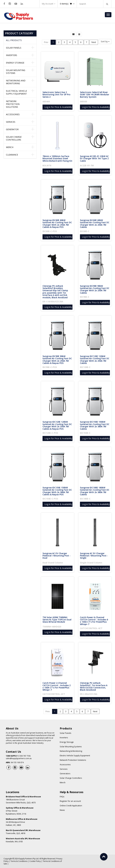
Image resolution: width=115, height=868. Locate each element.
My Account (49, 4)
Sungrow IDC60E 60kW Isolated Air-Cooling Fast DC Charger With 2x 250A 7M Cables (95, 224)
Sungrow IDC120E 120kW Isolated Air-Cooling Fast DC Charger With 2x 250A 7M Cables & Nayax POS (57, 425)
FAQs (62, 797)
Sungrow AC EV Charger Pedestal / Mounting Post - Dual (57, 556)
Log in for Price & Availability (58, 107)
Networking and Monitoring (16, 82)
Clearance (12, 155)
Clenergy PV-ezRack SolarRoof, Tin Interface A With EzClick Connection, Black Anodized (94, 686)
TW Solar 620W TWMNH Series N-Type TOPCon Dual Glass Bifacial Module (57, 620)
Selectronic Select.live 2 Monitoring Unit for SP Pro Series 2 (57, 95)
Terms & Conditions (19, 861)
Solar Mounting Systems (16, 72)
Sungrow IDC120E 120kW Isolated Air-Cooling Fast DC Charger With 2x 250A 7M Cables (95, 360)
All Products (14, 40)
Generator (12, 129)
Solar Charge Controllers (14, 138)
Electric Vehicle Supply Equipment (75, 755)
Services (11, 122)
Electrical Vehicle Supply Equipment (16, 92)
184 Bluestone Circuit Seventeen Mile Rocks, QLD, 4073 (23, 800)
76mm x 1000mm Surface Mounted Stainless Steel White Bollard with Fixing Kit (57, 158)
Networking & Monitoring (71, 751)
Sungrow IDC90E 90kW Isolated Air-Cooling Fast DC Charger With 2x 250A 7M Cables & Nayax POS (57, 360)
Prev (46, 42)
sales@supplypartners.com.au (19, 758)
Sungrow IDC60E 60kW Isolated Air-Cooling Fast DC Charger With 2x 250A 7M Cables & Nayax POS (57, 224)
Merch (10, 147)
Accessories (13, 114)
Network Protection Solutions (13, 104)
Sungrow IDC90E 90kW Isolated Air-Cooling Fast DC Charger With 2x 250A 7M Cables (95, 289)
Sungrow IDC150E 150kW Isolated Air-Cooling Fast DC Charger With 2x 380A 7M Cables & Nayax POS (57, 491)
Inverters (12, 55)
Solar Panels (14, 48)
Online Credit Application (71, 806)
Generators (65, 773)
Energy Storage (15, 63)
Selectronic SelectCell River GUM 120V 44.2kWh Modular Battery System (95, 95)
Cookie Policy (35, 861)
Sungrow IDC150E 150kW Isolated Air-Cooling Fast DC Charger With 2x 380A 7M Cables (95, 425)
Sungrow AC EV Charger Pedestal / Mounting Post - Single (94, 556)
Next (94, 42)
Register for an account (70, 801)
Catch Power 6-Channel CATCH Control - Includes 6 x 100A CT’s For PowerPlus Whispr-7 (94, 621)
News (62, 810)
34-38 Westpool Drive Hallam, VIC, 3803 (22, 822)
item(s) (67, 4)
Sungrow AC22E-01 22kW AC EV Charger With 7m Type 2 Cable (95, 158)
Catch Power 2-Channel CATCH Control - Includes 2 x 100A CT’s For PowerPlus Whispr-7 (57, 686)
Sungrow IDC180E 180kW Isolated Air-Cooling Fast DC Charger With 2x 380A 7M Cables (95, 491)
